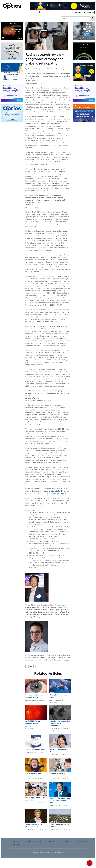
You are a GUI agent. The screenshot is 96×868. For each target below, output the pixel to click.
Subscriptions (34, 842)
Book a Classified (58, 842)
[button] (3, 12)
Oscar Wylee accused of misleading (35, 799)
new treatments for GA (55, 491)
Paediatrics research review (57, 775)
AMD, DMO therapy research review (33, 722)
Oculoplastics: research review (59, 696)
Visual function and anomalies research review (36, 775)
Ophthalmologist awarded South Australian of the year (60, 800)
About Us (14, 842)
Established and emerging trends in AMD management (60, 723)
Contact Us (81, 842)
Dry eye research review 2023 (59, 751)
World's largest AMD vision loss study (34, 826)
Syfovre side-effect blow (35, 750)
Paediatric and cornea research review (34, 696)
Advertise (14, 845)
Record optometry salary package (59, 826)
